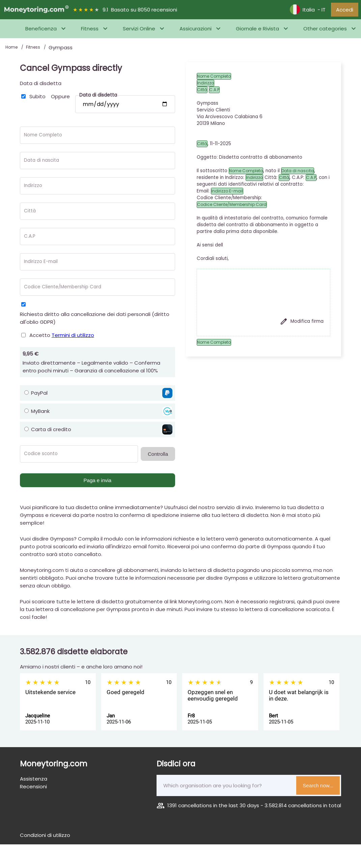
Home (12, 49)
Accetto (62, 337)
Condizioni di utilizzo (45, 837)
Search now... (318, 787)
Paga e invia (98, 482)
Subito (37, 98)
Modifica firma (302, 323)
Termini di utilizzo (73, 337)
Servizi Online (139, 31)
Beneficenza (41, 31)
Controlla (158, 456)
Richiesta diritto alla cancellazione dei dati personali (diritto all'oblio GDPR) (95, 320)
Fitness (90, 31)
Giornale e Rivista (257, 31)
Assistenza (34, 781)
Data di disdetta (41, 85)
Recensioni (33, 788)
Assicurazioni (196, 31)
